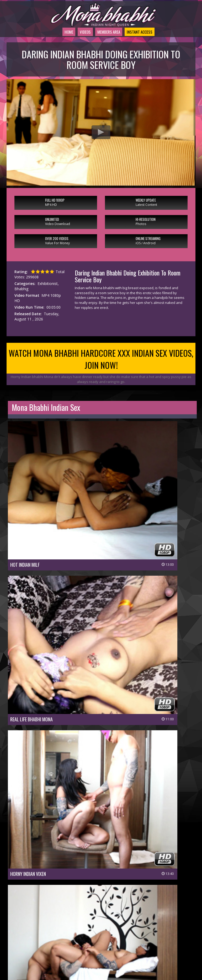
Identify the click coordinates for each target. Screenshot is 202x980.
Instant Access (142, 45)
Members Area (104, 45)
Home (55, 45)
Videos (75, 45)
